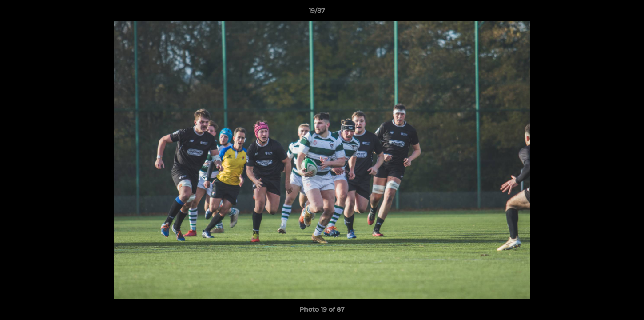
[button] (607, 13)
